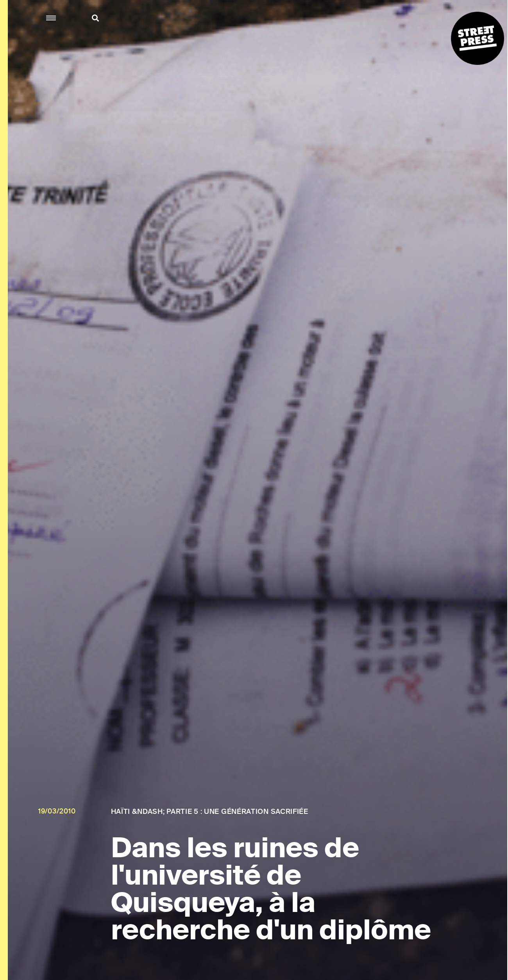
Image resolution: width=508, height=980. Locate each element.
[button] (51, 18)
